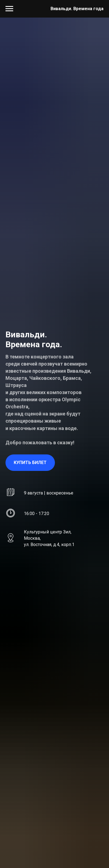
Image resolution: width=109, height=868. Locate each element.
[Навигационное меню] (9, 9)
